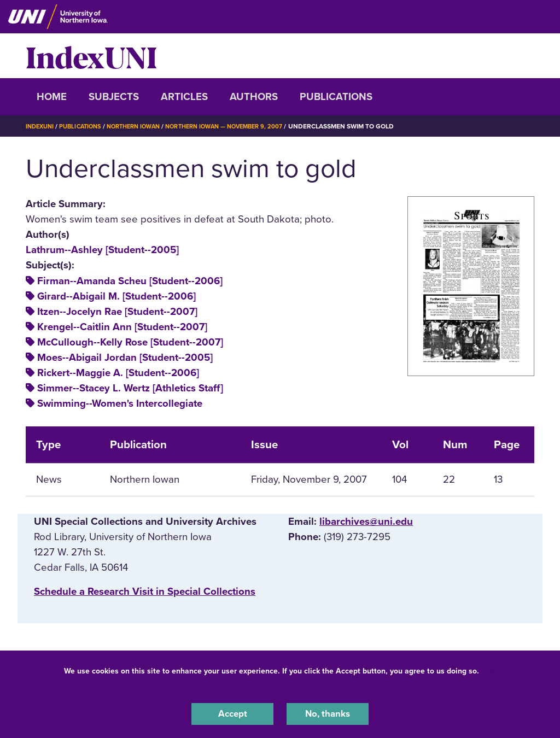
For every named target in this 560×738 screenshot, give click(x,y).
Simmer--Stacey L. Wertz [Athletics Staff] (130, 388)
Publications (336, 97)
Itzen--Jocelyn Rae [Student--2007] (117, 312)
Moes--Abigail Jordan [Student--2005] (125, 358)
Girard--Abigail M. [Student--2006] (116, 296)
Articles (184, 97)
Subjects (114, 97)
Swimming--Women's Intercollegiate (120, 403)
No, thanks (328, 713)
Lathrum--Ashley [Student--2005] (102, 250)
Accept (232, 713)
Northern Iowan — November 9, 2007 (243, 126)
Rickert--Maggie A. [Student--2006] (118, 373)
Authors (254, 97)
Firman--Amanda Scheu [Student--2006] (130, 281)
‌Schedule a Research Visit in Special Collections (145, 591)
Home (52, 97)
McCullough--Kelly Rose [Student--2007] (130, 342)
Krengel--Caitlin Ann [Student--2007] (122, 327)
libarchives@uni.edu (366, 522)
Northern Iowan (143, 126)
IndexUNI (91, 56)
